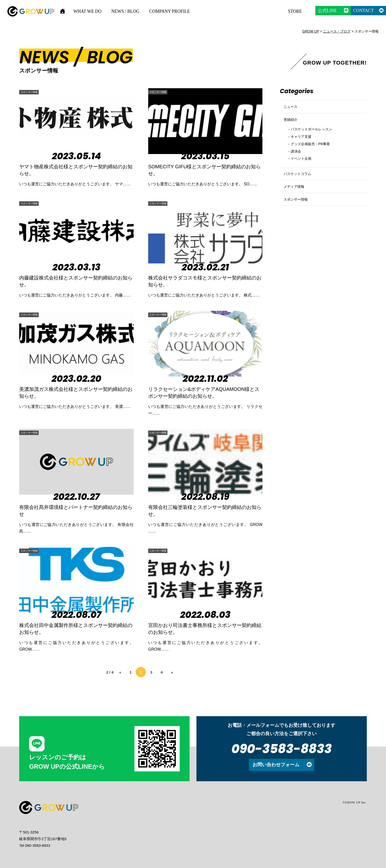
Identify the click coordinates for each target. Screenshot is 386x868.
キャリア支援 (304, 146)
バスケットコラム (300, 189)
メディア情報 (296, 206)
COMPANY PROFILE (169, 11)
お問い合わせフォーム (276, 765)
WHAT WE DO (87, 11)
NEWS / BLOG (125, 11)
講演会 (298, 163)
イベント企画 (304, 171)
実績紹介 (292, 126)
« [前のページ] (120, 672)
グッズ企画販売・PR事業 (315, 155)
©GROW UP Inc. (355, 802)
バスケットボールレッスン (317, 138)
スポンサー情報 (35, 92)
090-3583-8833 (282, 749)
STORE (295, 11)
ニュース (292, 109)
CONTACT (364, 11)
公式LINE (327, 11)
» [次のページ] (172, 672)
